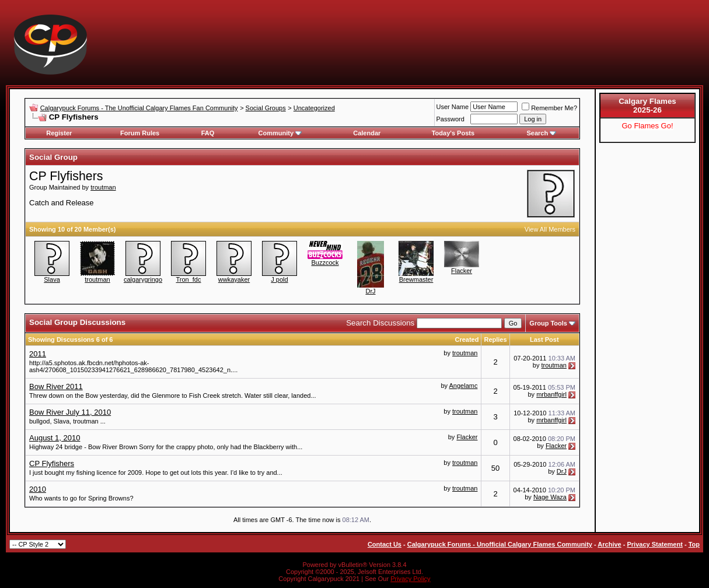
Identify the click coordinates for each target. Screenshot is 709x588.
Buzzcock (325, 262)
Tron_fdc (188, 279)
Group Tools (548, 323)
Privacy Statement (654, 544)
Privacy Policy (410, 579)
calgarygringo (143, 279)
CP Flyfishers (52, 463)
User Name (453, 107)
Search (541, 133)
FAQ (208, 133)
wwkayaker (234, 279)
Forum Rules (140, 133)
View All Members (550, 229)
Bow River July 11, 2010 (70, 412)
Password (450, 119)
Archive (609, 544)
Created (467, 339)
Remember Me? (549, 108)
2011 (38, 354)
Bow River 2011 (56, 386)
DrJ (370, 291)
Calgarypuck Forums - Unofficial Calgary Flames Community (500, 544)
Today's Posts (453, 133)
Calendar (367, 133)
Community (280, 133)
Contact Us (385, 544)
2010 (38, 489)
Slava (52, 279)
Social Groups (266, 108)
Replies (495, 339)
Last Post (544, 339)
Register (59, 133)
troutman (103, 187)
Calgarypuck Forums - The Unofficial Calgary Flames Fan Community (139, 108)
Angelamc (464, 386)
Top (694, 544)
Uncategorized (314, 108)
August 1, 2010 (55, 438)
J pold (279, 279)
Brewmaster (416, 279)
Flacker (462, 271)
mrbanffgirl (551, 394)
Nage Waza (550, 497)
